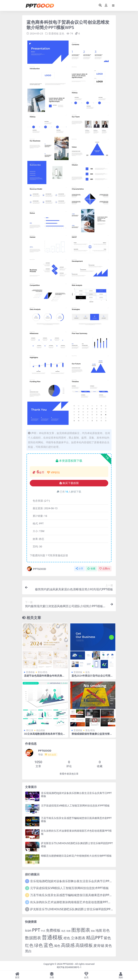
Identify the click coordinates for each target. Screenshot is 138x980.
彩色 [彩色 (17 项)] (106, 930)
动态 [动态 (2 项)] (63, 931)
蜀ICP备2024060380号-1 (69, 967)
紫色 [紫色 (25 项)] (107, 938)
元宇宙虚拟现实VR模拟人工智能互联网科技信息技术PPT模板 (75, 805)
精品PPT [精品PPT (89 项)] (95, 937)
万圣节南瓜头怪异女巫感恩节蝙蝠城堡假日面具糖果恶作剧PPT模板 (76, 820)
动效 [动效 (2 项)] (68, 931)
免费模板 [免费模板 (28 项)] (53, 930)
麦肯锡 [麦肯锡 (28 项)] (99, 945)
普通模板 (54, 33)
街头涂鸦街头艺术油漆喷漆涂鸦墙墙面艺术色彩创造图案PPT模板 (76, 832)
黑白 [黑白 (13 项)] (28, 951)
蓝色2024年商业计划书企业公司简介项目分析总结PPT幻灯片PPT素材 (92, 677)
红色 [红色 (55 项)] (29, 945)
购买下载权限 (69, 483)
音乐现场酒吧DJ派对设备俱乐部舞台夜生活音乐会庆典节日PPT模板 (76, 794)
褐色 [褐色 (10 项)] (57, 945)
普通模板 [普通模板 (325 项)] (52, 937)
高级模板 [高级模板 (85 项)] (84, 945)
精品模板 (41, 730)
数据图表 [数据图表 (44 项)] (33, 937)
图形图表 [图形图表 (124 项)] (81, 930)
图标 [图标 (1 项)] (93, 931)
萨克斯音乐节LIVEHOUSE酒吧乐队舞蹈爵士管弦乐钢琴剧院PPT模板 (77, 845)
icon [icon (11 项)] (28, 930)
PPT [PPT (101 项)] (36, 930)
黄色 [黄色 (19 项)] (108, 945)
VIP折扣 (53, 472)
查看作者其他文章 (69, 774)
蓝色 (62, 33)
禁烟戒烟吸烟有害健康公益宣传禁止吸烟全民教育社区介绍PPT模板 (92, 735)
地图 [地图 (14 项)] (99, 930)
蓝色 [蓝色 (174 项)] (48, 945)
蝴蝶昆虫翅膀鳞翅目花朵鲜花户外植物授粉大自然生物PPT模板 (76, 856)
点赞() (105, 569)
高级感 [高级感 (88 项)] (68, 945)
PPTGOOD (36, 569)
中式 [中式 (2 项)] (43, 931)
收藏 (91, 569)
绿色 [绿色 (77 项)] (38, 945)
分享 (79, 569)
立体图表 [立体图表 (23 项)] (78, 938)
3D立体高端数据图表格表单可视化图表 (45, 735)
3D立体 (30, 730)
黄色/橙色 (43, 672)
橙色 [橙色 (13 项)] (67, 938)
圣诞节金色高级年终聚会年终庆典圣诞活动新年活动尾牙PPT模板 (44, 677)
